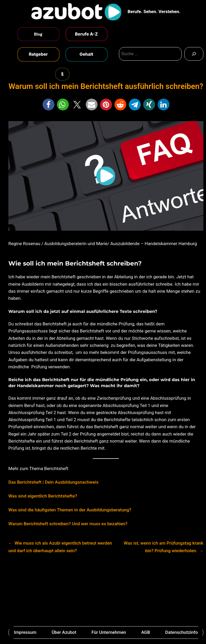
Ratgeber (38, 54)
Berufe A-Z (86, 34)
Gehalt (86, 54)
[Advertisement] (103, 592)
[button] (48, 104)
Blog (38, 34)
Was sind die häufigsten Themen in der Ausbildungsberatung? (70, 510)
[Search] (194, 54)
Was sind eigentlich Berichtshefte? (43, 496)
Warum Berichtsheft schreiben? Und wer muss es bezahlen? (68, 524)
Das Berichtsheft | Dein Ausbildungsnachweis (53, 482)
